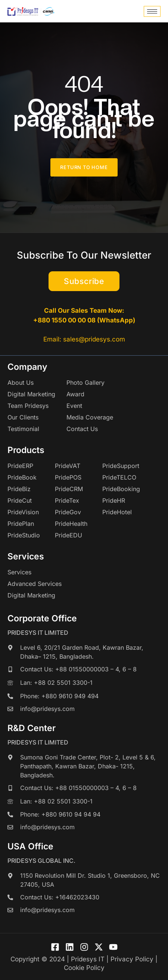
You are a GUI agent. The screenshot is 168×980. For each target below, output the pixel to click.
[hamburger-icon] (152, 11)
